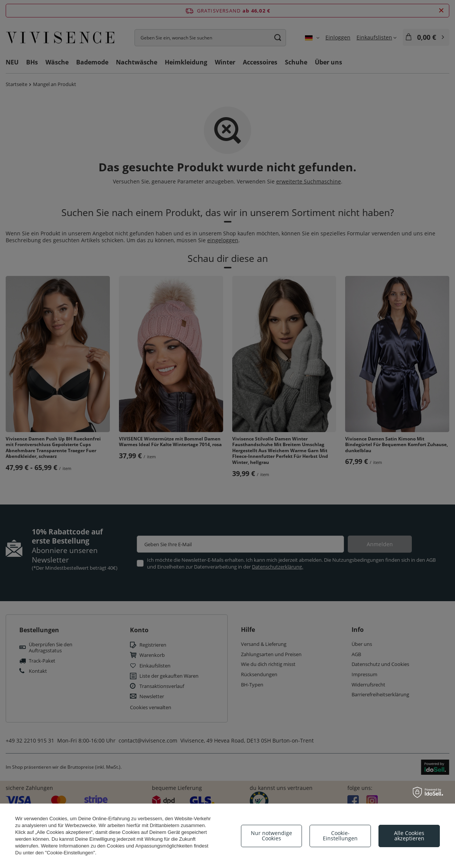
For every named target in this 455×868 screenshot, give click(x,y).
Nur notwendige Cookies (271, 836)
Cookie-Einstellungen (340, 836)
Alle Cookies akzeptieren (409, 836)
